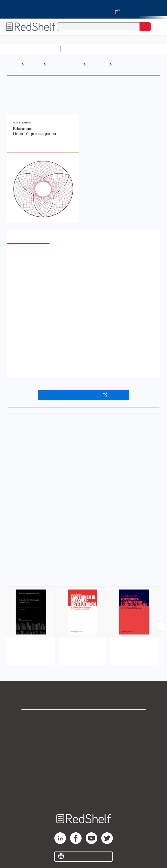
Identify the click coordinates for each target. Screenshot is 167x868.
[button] (83, 258)
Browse (33, 64)
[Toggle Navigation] (157, 27)
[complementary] (83, 615)
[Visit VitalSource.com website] (83, 9)
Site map (84, 795)
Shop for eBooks (84, 719)
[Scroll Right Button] (161, 626)
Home (13, 64)
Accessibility (84, 783)
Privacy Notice (83, 744)
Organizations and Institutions (133, 67)
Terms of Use (83, 757)
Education (97, 64)
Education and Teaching (62, 67)
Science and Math (113, 49)
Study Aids (78, 49)
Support (84, 732)
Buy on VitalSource (83, 395)
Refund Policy (84, 770)
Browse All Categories (30, 49)
